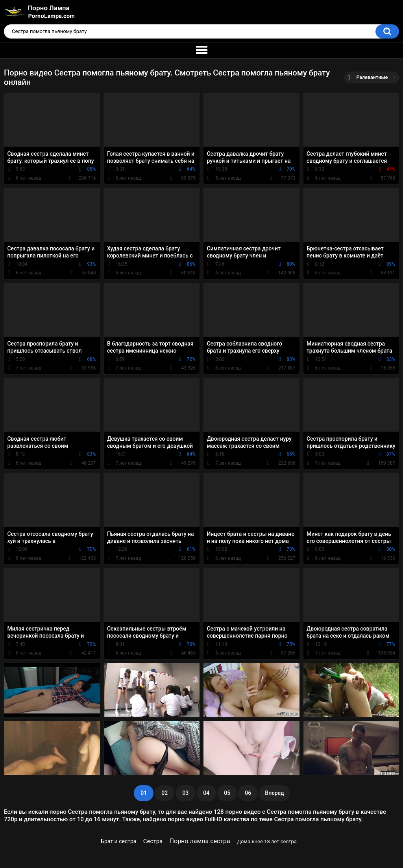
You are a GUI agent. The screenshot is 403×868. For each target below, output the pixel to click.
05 (227, 793)
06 (248, 793)
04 (206, 793)
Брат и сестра (118, 841)
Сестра (153, 841)
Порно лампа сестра (200, 841)
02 (165, 793)
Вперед (274, 793)
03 (185, 793)
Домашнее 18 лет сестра (267, 841)
